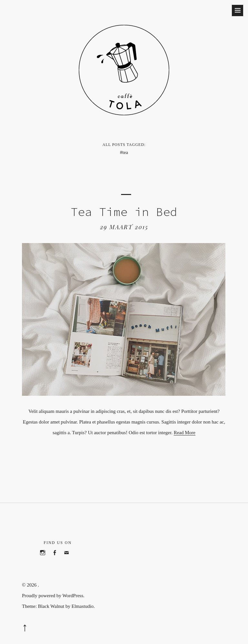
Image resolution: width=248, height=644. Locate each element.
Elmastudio (82, 606)
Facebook (58, 560)
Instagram (46, 560)
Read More (185, 433)
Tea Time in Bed (124, 212)
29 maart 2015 (124, 227)
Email (70, 560)
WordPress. (73, 596)
